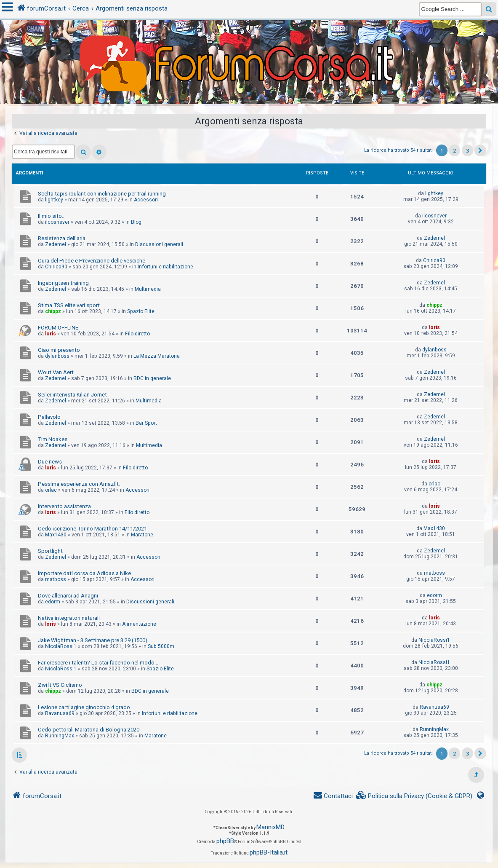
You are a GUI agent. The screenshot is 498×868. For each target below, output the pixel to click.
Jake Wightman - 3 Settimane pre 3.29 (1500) (93, 640)
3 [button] (467, 150)
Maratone (142, 535)
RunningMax (60, 736)
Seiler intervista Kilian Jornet (72, 395)
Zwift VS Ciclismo (60, 685)
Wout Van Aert (56, 372)
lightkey (54, 200)
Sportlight (50, 551)
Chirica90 (56, 267)
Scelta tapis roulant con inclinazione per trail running (102, 194)
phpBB (225, 841)
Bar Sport (146, 423)
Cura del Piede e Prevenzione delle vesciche (92, 261)
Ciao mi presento (59, 350)
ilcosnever (57, 222)
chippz (53, 311)
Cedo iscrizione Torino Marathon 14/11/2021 (92, 529)
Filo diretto (137, 334)
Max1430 (56, 535)
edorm (53, 602)
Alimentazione (139, 624)
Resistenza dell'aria (62, 238)
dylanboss (57, 356)
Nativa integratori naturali (69, 618)
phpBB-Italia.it (269, 852)
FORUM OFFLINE (58, 328)
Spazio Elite (141, 311)
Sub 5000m (161, 646)
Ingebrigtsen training (63, 283)
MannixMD (270, 827)
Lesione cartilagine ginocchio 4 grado (84, 707)
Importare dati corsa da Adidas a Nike (84, 573)
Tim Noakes (53, 439)
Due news (50, 462)
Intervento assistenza (64, 506)
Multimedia (148, 289)
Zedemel (56, 244)
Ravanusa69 (60, 713)
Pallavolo (49, 417)
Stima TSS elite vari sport (69, 305)
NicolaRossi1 (61, 646)
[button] (480, 150)
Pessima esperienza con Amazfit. (79, 484)
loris (51, 334)
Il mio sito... (52, 216)
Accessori (146, 200)
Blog (136, 222)
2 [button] (454, 150)
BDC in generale (152, 378)
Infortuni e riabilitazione (165, 267)
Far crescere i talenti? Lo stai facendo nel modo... (98, 663)
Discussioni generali (159, 244)
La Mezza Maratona (157, 356)
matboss (56, 579)
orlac (51, 490)
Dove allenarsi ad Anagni (68, 596)
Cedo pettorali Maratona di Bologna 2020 (89, 730)
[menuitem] (414, 796)
